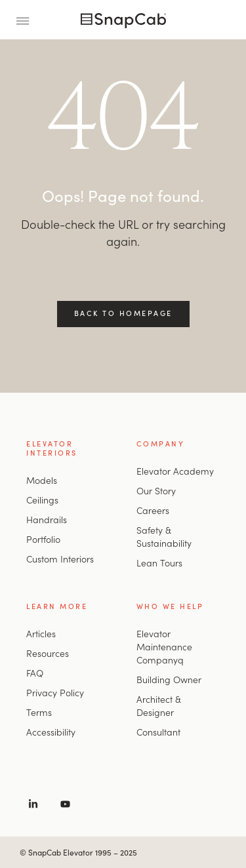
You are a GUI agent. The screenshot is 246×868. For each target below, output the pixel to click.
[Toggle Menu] (27, 19)
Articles (41, 633)
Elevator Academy (175, 471)
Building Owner (169, 679)
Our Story (156, 490)
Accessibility (51, 732)
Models (42, 480)
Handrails (47, 519)
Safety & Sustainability (164, 536)
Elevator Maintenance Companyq (164, 646)
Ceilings (42, 500)
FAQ (35, 673)
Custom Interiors (60, 559)
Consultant (158, 732)
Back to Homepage (123, 313)
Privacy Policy (55, 692)
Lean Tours (159, 562)
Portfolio (43, 539)
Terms (39, 712)
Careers (153, 510)
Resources (48, 653)
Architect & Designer (159, 705)
